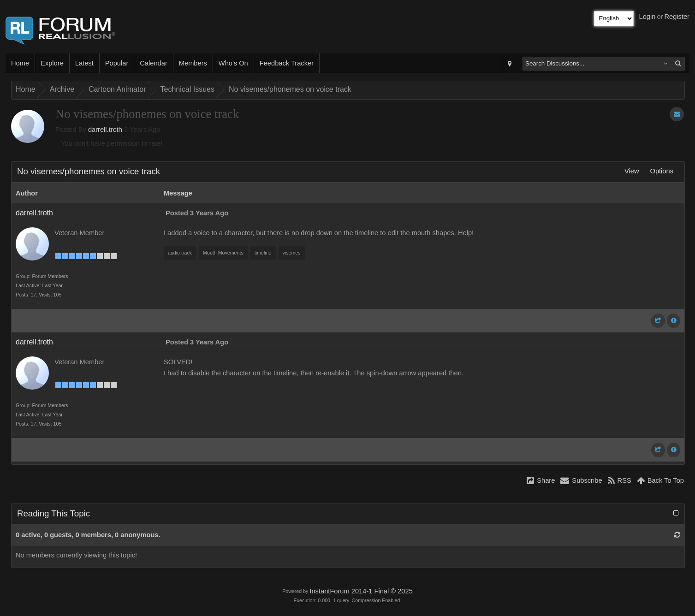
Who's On (233, 63)
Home (20, 63)
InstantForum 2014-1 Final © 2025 (361, 591)
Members (193, 63)
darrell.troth (105, 130)
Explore (52, 63)
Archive (62, 89)
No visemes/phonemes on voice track (290, 89)
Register (677, 17)
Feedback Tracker (287, 63)
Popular (117, 63)
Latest (84, 63)
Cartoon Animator (117, 89)
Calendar (153, 63)
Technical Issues (187, 89)
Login (647, 17)
